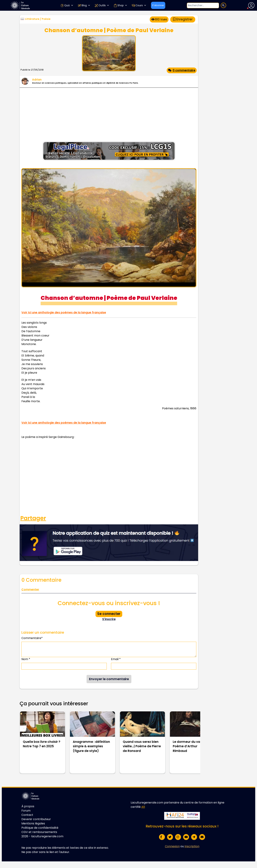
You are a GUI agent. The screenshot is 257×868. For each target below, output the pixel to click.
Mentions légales (33, 823)
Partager (33, 518)
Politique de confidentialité (40, 828)
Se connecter (109, 614)
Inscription (192, 846)
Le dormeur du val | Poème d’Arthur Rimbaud (188, 746)
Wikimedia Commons (144, 284)
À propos (28, 806)
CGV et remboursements (39, 832)
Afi (143, 807)
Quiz (67, 5)
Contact (27, 815)
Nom (26, 659)
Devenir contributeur (36, 819)
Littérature (32, 19)
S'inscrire (109, 619)
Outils (102, 5)
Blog (84, 5)
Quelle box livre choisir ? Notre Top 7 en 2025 (42, 744)
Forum (26, 811)
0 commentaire (182, 70)
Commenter (30, 589)
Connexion (172, 846)
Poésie (46, 19)
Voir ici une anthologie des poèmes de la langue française (64, 312)
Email (116, 659)
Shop (120, 5)
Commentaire (32, 638)
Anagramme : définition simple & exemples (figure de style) (91, 746)
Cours (139, 5)
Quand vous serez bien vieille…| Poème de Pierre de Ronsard (142, 746)
